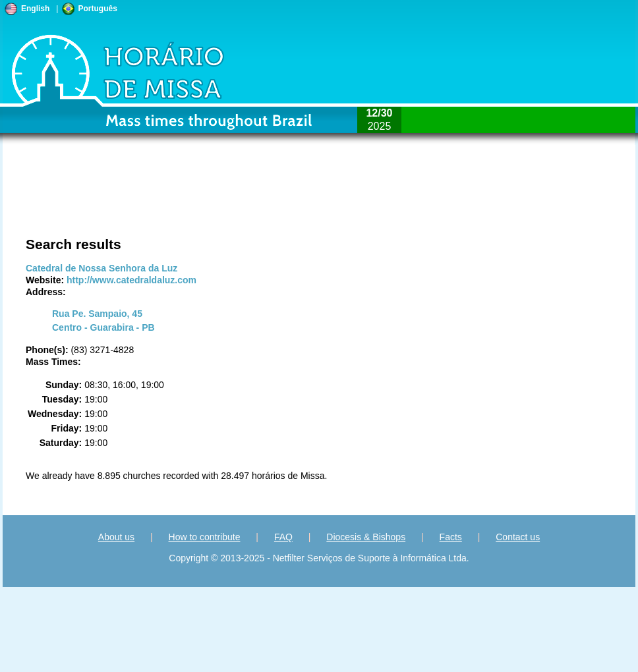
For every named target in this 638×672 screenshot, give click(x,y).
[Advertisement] (326, 198)
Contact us (518, 537)
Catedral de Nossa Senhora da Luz (101, 268)
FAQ (283, 537)
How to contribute (205, 537)
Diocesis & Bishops (366, 537)
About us (116, 537)
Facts (451, 537)
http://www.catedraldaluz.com (131, 280)
